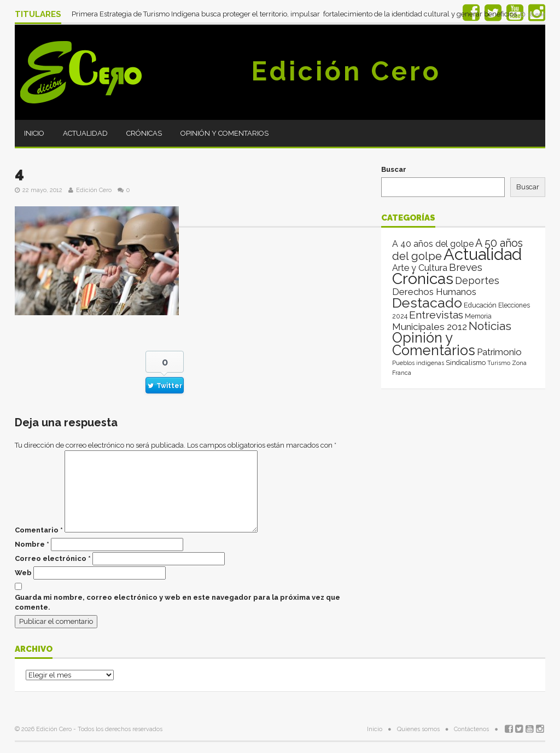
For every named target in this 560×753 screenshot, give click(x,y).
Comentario (39, 530)
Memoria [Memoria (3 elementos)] (478, 316)
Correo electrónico (53, 558)
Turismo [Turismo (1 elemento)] (499, 363)
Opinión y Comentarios (224, 133)
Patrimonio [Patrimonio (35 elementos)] (499, 352)
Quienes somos (418, 729)
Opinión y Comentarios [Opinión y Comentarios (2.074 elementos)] (434, 344)
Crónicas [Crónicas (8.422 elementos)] (423, 279)
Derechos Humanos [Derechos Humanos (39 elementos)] (434, 292)
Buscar (394, 169)
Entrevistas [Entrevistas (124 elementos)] (436, 315)
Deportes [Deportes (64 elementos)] (477, 280)
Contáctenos (471, 729)
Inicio (34, 133)
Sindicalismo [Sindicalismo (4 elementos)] (466, 363)
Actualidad (85, 133)
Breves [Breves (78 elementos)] (466, 267)
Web (23, 573)
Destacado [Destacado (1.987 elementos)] (427, 303)
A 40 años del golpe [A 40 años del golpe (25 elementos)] (433, 244)
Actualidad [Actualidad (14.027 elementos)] (483, 254)
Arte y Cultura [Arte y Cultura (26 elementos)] (420, 268)
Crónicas (144, 133)
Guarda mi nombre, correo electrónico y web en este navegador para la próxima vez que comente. (177, 602)
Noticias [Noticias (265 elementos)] (490, 326)
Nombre (32, 544)
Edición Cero (346, 71)
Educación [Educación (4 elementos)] (480, 305)
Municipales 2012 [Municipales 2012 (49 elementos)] (430, 327)
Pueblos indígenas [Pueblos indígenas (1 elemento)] (418, 363)
